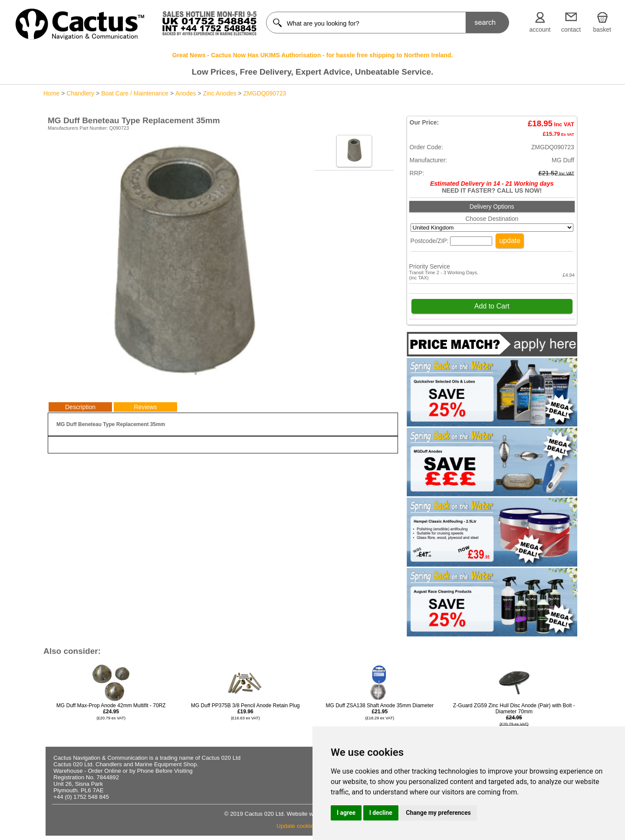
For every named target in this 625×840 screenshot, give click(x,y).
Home (51, 93)
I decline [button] (381, 813)
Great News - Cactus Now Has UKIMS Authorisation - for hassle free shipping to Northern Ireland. (313, 55)
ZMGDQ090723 (265, 93)
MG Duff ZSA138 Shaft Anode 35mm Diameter (380, 711)
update (510, 241)
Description (80, 407)
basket (602, 30)
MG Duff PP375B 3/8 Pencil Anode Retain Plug (245, 711)
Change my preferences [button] (438, 813)
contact (571, 30)
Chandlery (80, 93)
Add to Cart (492, 306)
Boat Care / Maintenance (135, 93)
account (540, 30)
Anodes (186, 93)
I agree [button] (346, 813)
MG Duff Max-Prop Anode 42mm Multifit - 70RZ (111, 711)
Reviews (146, 407)
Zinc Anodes (219, 93)
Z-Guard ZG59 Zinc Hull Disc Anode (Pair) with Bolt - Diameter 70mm (514, 721)
